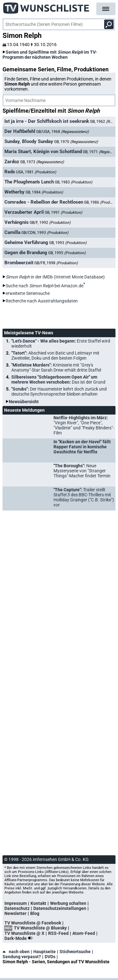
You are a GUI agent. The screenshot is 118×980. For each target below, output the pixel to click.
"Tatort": (55, 356)
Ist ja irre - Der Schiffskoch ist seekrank (47, 121)
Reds (10, 172)
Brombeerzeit (19, 263)
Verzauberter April (24, 212)
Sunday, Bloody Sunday (29, 141)
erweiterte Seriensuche (28, 293)
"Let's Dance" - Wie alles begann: (61, 344)
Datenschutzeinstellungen (60, 908)
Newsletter (15, 913)
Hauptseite (45, 952)
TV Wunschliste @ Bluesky (40, 928)
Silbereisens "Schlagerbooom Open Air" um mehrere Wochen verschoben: (58, 379)
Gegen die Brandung (26, 253)
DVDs (50, 957)
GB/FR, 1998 (56, 263)
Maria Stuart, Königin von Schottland (43, 152)
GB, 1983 (73, 182)
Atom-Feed (84, 933)
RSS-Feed (58, 933)
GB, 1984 (44, 192)
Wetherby (14, 192)
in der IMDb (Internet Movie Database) (55, 277)
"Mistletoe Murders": (56, 367)
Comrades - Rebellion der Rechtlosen (44, 202)
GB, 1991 (63, 212)
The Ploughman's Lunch (29, 182)
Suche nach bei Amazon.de (45, 286)
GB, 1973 (42, 162)
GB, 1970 (76, 142)
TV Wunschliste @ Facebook (33, 923)
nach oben (16, 952)
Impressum (16, 903)
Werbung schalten (68, 903)
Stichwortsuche (75, 952)
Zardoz (12, 162)
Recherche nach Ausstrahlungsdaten (42, 301)
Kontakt (38, 903)
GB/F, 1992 (50, 223)
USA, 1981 (36, 172)
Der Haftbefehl (20, 131)
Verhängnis (17, 222)
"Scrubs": (59, 391)
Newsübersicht (24, 402)
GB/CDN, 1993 (45, 233)
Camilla (12, 232)
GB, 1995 (67, 253)
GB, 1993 (68, 243)
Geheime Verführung (26, 242)
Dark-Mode (20, 938)
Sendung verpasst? (22, 957)
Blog (35, 913)
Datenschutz (17, 908)
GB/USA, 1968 (62, 132)
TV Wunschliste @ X (24, 933)
